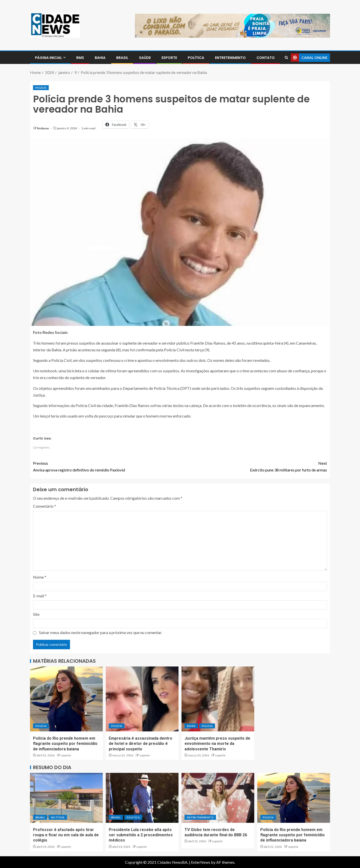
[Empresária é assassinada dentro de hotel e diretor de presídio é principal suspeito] (142, 699)
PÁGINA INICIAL (48, 58)
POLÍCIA (41, 88)
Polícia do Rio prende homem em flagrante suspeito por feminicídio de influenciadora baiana (65, 744)
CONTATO (266, 58)
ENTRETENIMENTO (230, 58)
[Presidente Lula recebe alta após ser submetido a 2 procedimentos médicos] (142, 798)
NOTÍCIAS (58, 817)
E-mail (40, 596)
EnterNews (201, 862)
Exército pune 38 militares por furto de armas (253, 466)
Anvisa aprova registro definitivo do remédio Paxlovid (106, 466)
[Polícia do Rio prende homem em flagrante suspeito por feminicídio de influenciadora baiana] (66, 699)
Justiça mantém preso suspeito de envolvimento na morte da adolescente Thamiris (217, 744)
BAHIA (100, 58)
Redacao (43, 128)
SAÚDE (145, 58)
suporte (66, 755)
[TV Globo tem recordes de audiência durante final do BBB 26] (218, 798)
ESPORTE (169, 58)
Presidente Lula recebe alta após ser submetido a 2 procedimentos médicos (141, 835)
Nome (40, 577)
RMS (80, 58)
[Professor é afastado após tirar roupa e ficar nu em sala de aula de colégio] (66, 798)
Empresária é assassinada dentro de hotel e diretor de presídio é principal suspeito (140, 744)
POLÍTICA (196, 58)
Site (36, 614)
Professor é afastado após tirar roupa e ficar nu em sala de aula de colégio (66, 835)
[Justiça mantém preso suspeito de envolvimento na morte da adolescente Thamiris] (218, 699)
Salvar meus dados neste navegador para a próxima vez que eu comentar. (100, 632)
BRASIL (122, 58)
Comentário (44, 506)
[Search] (286, 58)
